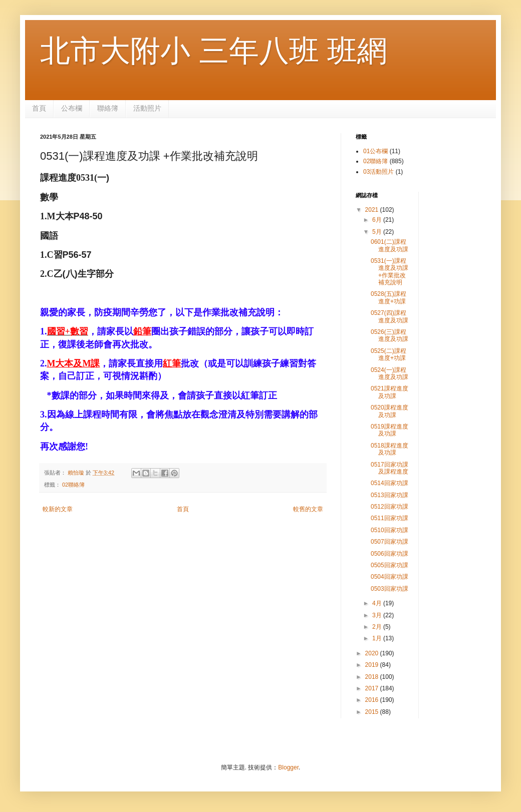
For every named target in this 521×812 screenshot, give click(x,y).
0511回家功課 (389, 518)
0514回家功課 (389, 483)
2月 (378, 627)
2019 (373, 665)
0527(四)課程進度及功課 (389, 316)
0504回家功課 (389, 577)
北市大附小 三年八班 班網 (214, 51)
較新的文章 (58, 509)
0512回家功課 (389, 507)
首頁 (39, 108)
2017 (373, 688)
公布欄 (72, 108)
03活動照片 (378, 172)
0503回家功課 (389, 589)
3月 (378, 615)
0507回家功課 (389, 542)
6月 (378, 220)
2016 (373, 700)
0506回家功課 (389, 554)
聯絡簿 (108, 108)
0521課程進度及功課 (389, 392)
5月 (378, 232)
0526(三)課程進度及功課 (389, 335)
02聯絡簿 (73, 485)
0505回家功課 (389, 565)
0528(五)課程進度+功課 (388, 297)
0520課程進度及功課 (389, 411)
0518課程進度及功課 (389, 449)
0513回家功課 (389, 495)
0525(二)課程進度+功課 (388, 354)
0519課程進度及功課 (389, 430)
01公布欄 (375, 151)
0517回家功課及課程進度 (389, 468)
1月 (378, 638)
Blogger (288, 767)
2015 (373, 712)
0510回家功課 (389, 530)
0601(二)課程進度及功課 (389, 245)
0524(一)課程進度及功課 (389, 373)
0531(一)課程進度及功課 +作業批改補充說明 (389, 272)
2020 (373, 653)
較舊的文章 (308, 509)
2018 (373, 677)
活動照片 (147, 108)
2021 (373, 210)
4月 (378, 603)
